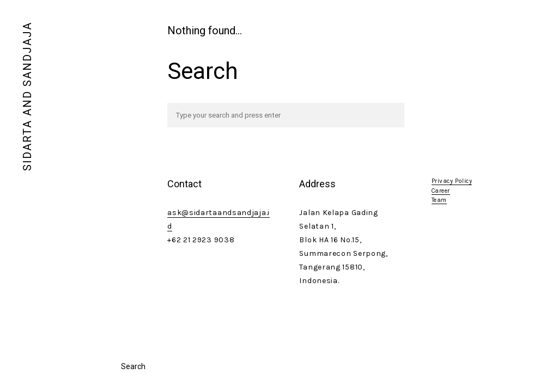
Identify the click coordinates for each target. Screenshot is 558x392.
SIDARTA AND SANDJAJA (27, 96)
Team (439, 200)
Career (441, 191)
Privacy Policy (452, 181)
